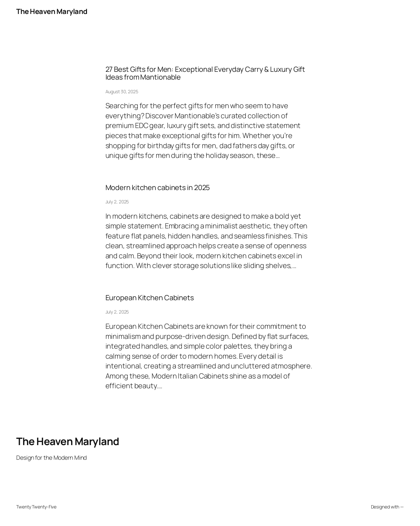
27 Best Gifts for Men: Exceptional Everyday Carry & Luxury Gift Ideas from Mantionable (205, 73)
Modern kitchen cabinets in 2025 (158, 188)
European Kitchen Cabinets (150, 298)
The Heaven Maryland (52, 11)
